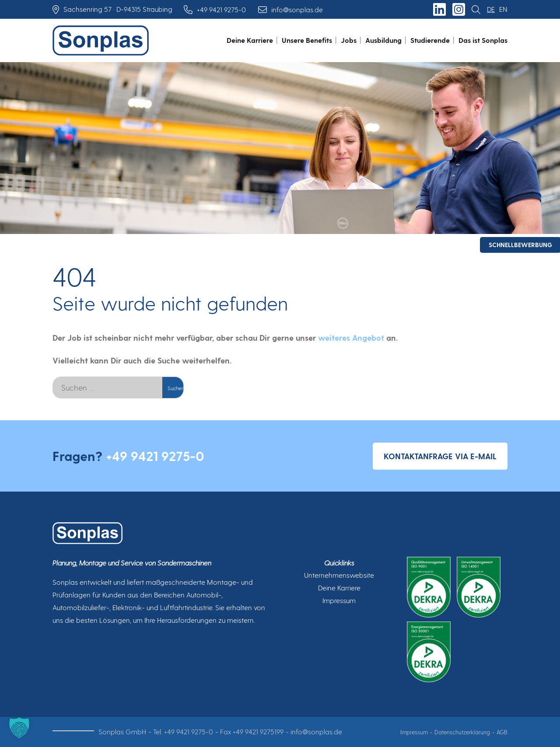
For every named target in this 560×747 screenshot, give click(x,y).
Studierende (430, 40)
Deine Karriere (250, 40)
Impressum (339, 600)
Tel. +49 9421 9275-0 (183, 731)
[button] (19, 728)
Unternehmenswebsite (339, 575)
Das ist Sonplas (483, 40)
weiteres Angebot (351, 337)
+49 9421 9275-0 (155, 456)
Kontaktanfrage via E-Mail (440, 456)
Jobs (349, 40)
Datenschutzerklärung (462, 732)
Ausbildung (383, 40)
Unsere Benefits (307, 40)
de (491, 9)
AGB (502, 732)
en (503, 9)
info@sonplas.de (316, 731)
